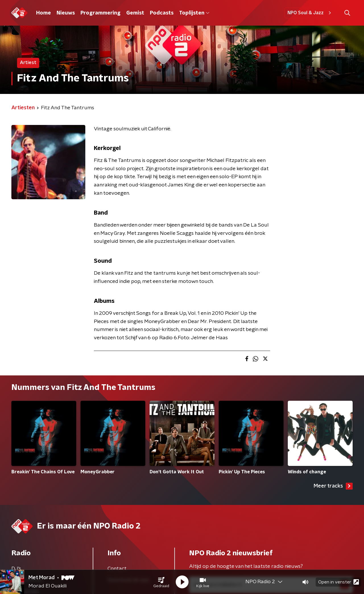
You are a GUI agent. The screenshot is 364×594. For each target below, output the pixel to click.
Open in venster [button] (339, 582)
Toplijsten (194, 13)
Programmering (101, 13)
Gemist (135, 13)
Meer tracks (333, 486)
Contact (117, 569)
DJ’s (16, 569)
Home (44, 13)
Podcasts (162, 13)
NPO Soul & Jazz (310, 13)
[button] (161, 582)
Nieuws (66, 13)
